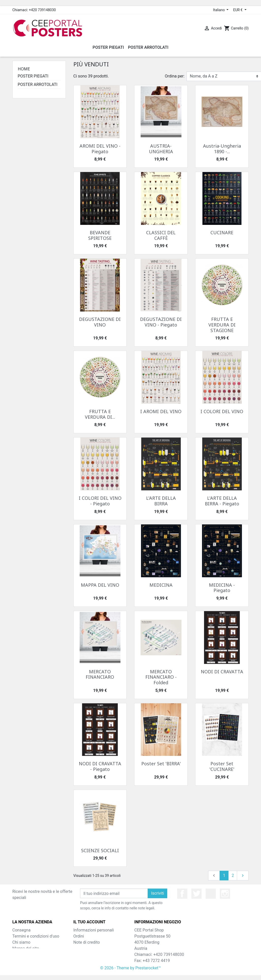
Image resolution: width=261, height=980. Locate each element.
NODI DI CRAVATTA (222, 672)
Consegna (22, 930)
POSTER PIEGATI (33, 76)
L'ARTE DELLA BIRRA (161, 501)
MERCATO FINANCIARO (100, 674)
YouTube (211, 894)
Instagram (225, 894)
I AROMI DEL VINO (161, 411)
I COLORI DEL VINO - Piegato (100, 501)
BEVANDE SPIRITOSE (100, 235)
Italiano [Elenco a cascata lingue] (219, 10)
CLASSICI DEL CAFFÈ (161, 235)
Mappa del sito (26, 948)
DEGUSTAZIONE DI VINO (100, 322)
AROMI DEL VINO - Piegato (100, 149)
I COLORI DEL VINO (222, 411)
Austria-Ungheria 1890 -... (222, 149)
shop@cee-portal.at (167, 967)
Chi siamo (21, 942)
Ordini (79, 936)
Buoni (79, 954)
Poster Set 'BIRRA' (161, 764)
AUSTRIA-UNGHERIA (161, 149)
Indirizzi (80, 948)
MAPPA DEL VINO (100, 585)
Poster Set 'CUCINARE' (222, 766)
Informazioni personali (94, 930)
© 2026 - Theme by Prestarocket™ (130, 973)
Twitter (196, 894)
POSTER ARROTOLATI (38, 84)
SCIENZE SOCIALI (100, 850)
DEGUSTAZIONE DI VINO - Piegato (161, 322)
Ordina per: (175, 76)
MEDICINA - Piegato (222, 588)
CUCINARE (222, 232)
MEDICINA (161, 585)
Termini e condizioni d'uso (36, 936)
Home (24, 69)
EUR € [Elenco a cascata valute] (238, 10)
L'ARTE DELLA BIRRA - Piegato (222, 501)
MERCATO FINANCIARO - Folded (161, 677)
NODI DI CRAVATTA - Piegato (100, 766)
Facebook (182, 894)
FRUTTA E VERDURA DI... (100, 414)
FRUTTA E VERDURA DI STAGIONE (222, 325)
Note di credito (87, 942)
